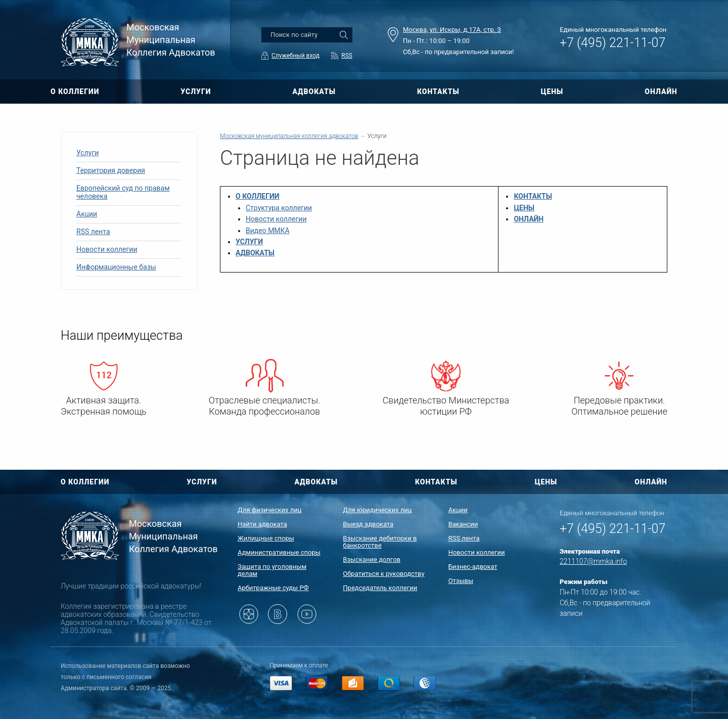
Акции (87, 214)
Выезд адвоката (368, 524)
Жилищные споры (266, 538)
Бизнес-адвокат (473, 567)
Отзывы (461, 581)
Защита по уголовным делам (272, 570)
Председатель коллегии (380, 588)
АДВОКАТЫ (314, 92)
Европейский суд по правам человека (123, 192)
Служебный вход (295, 56)
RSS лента (93, 232)
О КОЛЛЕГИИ (75, 92)
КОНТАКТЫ (438, 92)
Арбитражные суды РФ (273, 588)
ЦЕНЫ (552, 92)
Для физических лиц (270, 510)
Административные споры (279, 552)
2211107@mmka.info (593, 561)
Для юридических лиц (377, 510)
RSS (347, 56)
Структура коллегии (279, 208)
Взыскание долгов (372, 559)
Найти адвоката (262, 524)
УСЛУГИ (196, 92)
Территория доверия (111, 170)
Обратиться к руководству (383, 574)
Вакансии (463, 524)
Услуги (87, 153)
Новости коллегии (107, 249)
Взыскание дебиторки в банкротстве (380, 542)
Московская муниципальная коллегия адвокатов (289, 136)
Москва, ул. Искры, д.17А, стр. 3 (452, 30)
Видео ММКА (268, 231)
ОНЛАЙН (661, 92)
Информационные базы (116, 267)
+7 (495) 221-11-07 (612, 43)
